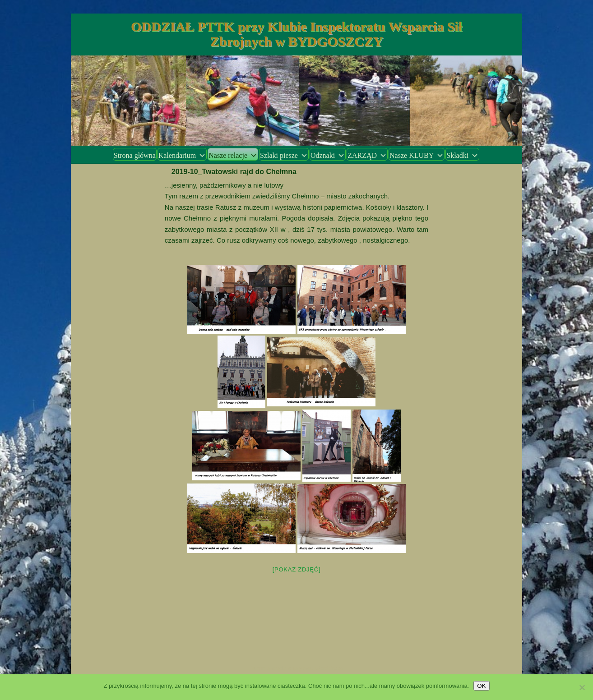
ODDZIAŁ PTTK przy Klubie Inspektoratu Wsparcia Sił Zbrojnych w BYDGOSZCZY (296, 34)
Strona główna (135, 155)
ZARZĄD (367, 155)
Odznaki (328, 155)
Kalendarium (182, 155)
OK (481, 686)
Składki (462, 155)
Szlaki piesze (284, 155)
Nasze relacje (233, 155)
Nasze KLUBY (417, 155)
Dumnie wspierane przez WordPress (297, 668)
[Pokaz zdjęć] (297, 569)
